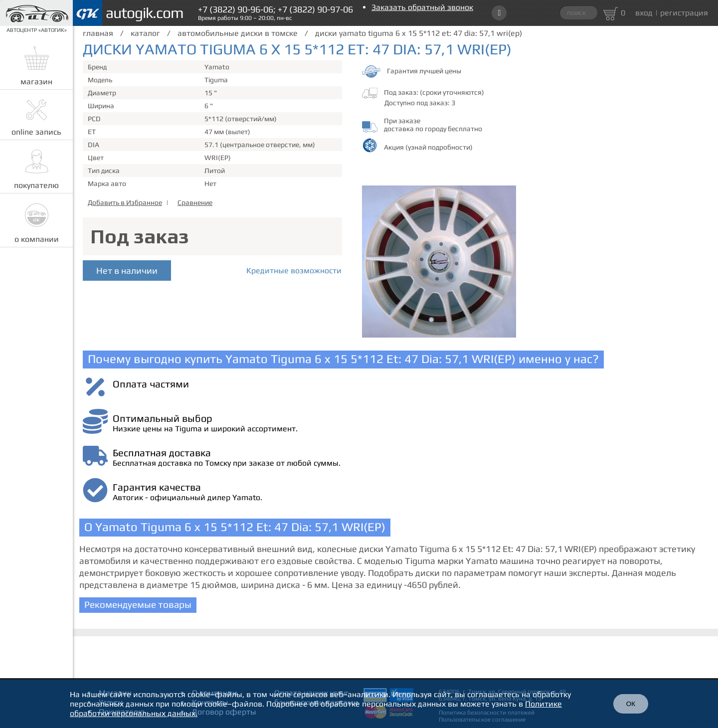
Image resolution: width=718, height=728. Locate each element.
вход (644, 13)
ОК (631, 704)
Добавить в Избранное (125, 202)
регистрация (684, 13)
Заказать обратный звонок (422, 7)
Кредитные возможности (294, 271)
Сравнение (195, 202)
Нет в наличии (127, 271)
